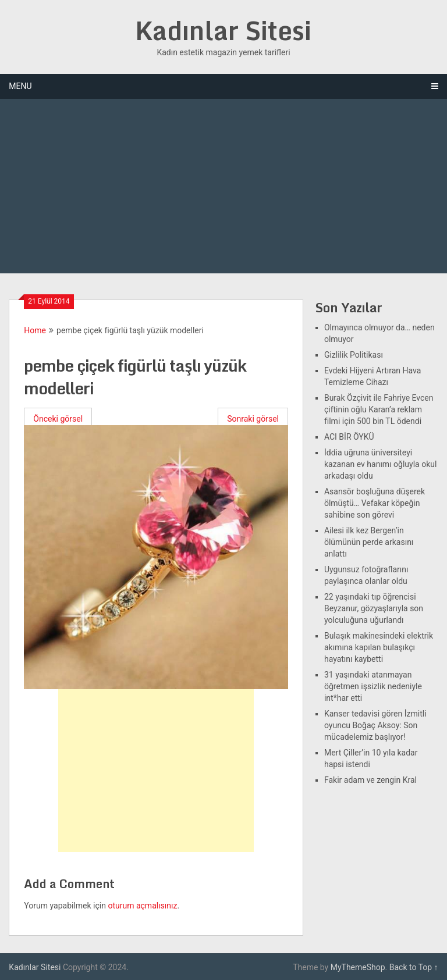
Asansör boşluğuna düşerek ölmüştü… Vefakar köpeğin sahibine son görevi (375, 503)
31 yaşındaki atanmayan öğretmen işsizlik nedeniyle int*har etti (373, 686)
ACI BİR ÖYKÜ (349, 437)
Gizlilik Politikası (354, 355)
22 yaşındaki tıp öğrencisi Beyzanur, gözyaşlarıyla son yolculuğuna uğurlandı (374, 608)
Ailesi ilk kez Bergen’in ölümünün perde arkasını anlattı (369, 542)
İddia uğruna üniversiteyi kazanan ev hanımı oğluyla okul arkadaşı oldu (380, 464)
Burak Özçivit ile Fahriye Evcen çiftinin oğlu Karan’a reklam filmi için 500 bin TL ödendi (379, 409)
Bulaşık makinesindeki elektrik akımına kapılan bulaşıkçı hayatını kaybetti (379, 647)
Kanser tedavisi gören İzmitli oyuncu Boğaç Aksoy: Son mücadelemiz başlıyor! (375, 725)
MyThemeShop (358, 967)
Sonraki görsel (253, 419)
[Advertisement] (223, 186)
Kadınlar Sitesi (223, 30)
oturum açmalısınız (142, 906)
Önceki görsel (58, 419)
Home (35, 330)
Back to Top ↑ (414, 967)
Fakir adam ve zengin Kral (370, 780)
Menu (20, 86)
